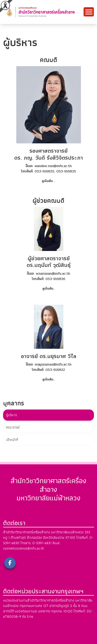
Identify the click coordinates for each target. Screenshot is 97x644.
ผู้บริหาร (11, 415)
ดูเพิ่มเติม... (49, 289)
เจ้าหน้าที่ (12, 440)
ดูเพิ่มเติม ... (49, 181)
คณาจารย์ (13, 427)
